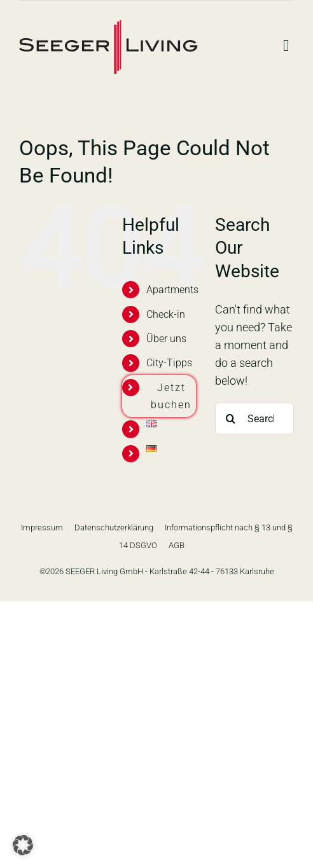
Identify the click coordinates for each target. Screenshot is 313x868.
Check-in (166, 314)
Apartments (172, 290)
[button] (23, 845)
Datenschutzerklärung (114, 527)
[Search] (231, 418)
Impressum (42, 527)
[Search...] (254, 418)
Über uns (166, 339)
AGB (177, 545)
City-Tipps (169, 363)
